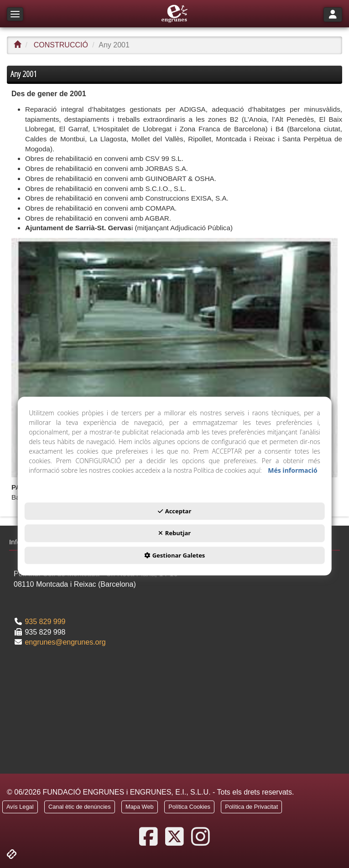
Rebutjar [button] (174, 533)
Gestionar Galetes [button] (175, 555)
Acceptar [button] (175, 511)
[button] (174, 14)
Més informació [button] (292, 470)
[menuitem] (20, 808)
